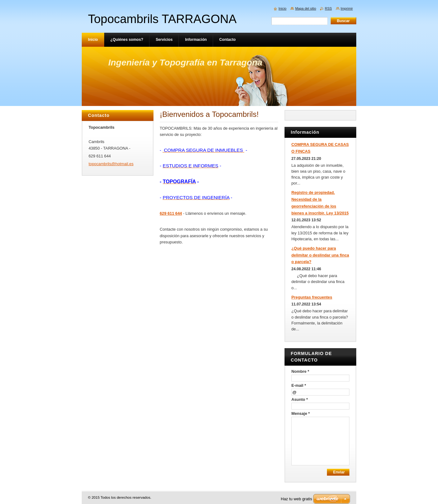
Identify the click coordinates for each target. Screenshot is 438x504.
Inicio (282, 8)
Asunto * (300, 399)
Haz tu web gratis (296, 499)
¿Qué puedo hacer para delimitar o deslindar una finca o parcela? (320, 255)
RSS (328, 8)
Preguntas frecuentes (312, 297)
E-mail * (299, 385)
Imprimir (347, 8)
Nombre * (300, 371)
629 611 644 (171, 213)
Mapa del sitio (306, 8)
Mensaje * (301, 413)
